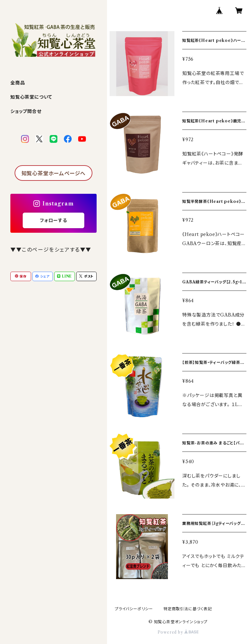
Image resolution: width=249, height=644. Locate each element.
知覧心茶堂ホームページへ (54, 173)
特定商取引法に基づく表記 (188, 609)
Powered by (178, 632)
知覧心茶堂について (31, 97)
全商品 (18, 83)
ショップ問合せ (26, 111)
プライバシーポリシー (134, 609)
